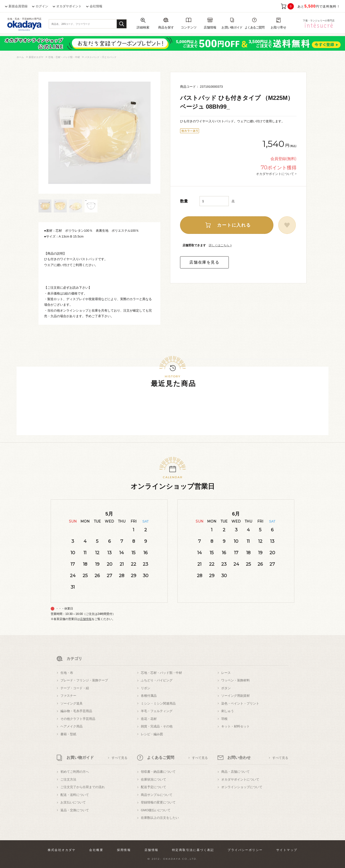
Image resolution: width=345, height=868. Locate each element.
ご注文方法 (68, 779)
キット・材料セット (235, 726)
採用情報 (124, 850)
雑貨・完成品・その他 (157, 726)
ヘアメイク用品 (72, 726)
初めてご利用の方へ (75, 772)
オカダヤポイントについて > (276, 174)
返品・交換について (75, 810)
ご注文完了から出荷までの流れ (83, 787)
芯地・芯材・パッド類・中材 (161, 673)
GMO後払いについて (156, 810)
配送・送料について (75, 795)
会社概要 (96, 850)
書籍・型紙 (68, 734)
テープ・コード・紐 (75, 688)
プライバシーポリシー (245, 850)
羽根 (224, 719)
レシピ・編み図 (152, 734)
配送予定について (153, 787)
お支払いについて (73, 802)
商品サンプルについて (157, 795)
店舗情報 (86, 619)
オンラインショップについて (242, 787)
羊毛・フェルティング (157, 711)
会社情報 (96, 6)
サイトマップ (287, 850)
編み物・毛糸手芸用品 (76, 711)
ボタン (226, 688)
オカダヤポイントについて (240, 779)
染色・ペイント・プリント (240, 703)
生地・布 (67, 673)
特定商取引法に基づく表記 (193, 850)
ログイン (42, 6)
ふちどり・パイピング (157, 680)
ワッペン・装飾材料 (235, 680)
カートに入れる (234, 225)
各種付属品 (149, 696)
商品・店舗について (235, 772)
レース (226, 673)
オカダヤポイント (69, 6)
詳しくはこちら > (220, 245)
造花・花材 (149, 719)
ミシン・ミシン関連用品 (158, 703)
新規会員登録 (18, 6)
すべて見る (120, 758)
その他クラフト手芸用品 (78, 719)
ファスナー (68, 696)
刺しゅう (228, 711)
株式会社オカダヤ (62, 850)
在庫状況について (153, 779)
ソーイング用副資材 (235, 696)
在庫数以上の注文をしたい (160, 818)
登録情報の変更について (158, 802)
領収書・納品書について (158, 772)
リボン (146, 688)
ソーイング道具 (72, 703)
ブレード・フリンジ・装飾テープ (84, 680)
